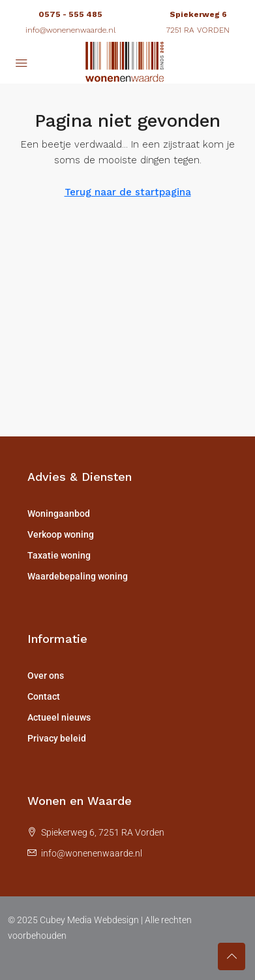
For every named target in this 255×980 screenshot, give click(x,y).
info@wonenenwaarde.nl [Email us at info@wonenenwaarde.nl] (92, 853)
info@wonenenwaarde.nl (70, 30)
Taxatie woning (59, 555)
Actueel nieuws (59, 717)
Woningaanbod (59, 514)
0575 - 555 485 (70, 14)
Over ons (46, 676)
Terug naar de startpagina (128, 192)
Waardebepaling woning (78, 576)
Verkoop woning (61, 534)
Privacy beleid (57, 738)
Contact (44, 696)
